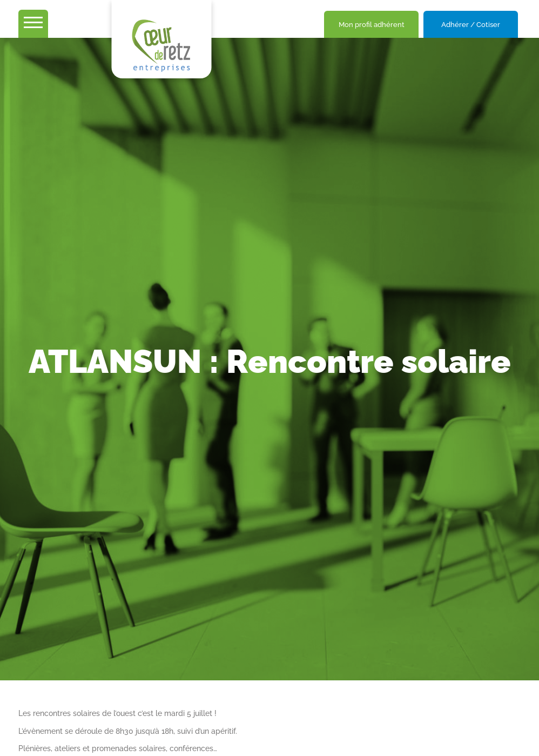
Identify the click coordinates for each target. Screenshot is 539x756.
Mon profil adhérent (372, 25)
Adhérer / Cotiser (471, 25)
